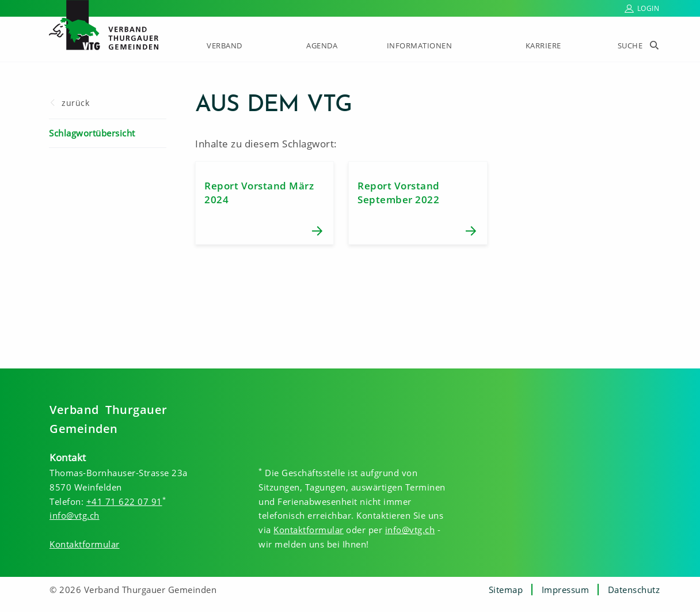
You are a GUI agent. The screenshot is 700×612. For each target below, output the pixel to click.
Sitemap (506, 590)
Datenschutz (634, 590)
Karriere (543, 45)
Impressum (566, 590)
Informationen (420, 45)
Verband (225, 45)
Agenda (322, 45)
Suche (630, 45)
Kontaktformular (85, 544)
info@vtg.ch (75, 515)
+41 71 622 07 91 (124, 501)
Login (648, 8)
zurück (75, 103)
